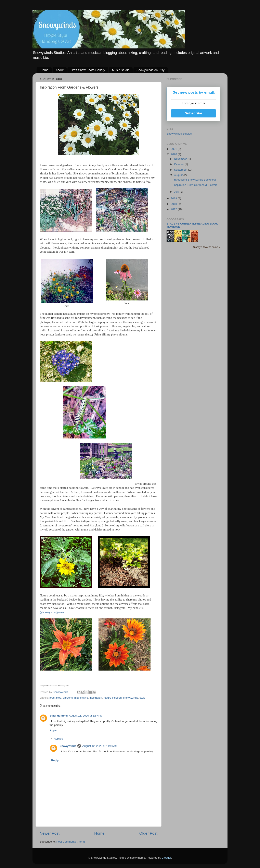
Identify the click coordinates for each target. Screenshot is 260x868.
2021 (174, 149)
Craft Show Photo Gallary (88, 70)
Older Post (148, 833)
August (179, 175)
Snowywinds (68, 746)
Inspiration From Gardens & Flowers (196, 185)
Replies (58, 739)
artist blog (55, 698)
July (177, 192)
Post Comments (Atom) (71, 842)
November (181, 159)
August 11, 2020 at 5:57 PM (86, 716)
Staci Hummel (59, 716)
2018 (174, 204)
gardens (68, 698)
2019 (174, 198)
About (60, 70)
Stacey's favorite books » (207, 247)
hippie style (81, 698)
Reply (53, 730)
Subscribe (194, 113)
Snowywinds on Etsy (151, 70)
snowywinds (131, 698)
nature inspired (113, 698)
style (142, 698)
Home (44, 70)
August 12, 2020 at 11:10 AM (100, 746)
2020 (174, 154)
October (179, 164)
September (181, 170)
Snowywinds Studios (179, 134)
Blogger (167, 858)
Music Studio (121, 70)
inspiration (96, 698)
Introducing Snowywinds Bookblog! (195, 180)
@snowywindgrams (52, 612)
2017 (174, 209)
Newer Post (50, 833)
